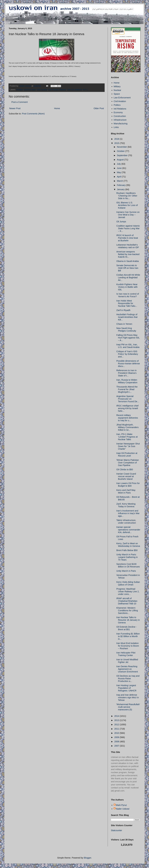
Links (116, 127)
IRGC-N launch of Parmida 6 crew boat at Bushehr (127, 238)
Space (117, 94)
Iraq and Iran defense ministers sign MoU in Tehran (128, 697)
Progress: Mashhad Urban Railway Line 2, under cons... (128, 591)
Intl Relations (120, 109)
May (119, 172)
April (119, 177)
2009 (117, 737)
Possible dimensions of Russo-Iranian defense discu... (128, 364)
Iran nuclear (42, 90)
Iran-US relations (75, 90)
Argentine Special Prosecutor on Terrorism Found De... (128, 399)
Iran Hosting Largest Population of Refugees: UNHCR (126, 688)
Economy (118, 112)
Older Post (99, 108)
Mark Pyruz (121, 805)
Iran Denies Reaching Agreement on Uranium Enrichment (127, 669)
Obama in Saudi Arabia (128, 261)
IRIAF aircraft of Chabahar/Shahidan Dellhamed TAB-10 (127, 601)
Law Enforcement (122, 98)
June (120, 168)
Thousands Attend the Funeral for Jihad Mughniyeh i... (127, 389)
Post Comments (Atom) (33, 114)
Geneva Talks (30, 90)
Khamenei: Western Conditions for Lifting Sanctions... (127, 610)
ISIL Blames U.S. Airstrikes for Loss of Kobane (127, 205)
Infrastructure (120, 120)
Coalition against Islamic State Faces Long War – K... (128, 228)
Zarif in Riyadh (123, 310)
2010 (117, 733)
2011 (117, 729)
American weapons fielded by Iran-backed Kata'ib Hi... (128, 254)
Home (57, 108)
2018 (117, 139)
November (122, 147)
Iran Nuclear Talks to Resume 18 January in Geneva (128, 620)
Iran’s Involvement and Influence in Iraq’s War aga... (128, 513)
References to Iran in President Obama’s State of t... (126, 373)
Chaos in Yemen (124, 324)
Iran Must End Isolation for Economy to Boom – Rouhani (128, 646)
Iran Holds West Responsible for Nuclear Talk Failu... (127, 303)
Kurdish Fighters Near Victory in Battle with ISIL (127, 287)
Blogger (88, 858)
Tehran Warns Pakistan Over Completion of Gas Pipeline (128, 463)
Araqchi (20, 90)
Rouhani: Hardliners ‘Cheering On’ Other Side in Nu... (127, 196)
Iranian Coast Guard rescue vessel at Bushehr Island (126, 476)
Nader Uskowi (123, 809)
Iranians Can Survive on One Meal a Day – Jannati (128, 215)
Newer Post (15, 108)
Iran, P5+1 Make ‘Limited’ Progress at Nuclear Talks (127, 437)
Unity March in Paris (126, 571)
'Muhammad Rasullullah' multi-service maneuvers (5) (128, 707)
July (119, 164)
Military (117, 86)
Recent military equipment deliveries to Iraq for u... (127, 418)
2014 (117, 716)
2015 (117, 143)
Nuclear (117, 90)
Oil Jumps (121, 222)
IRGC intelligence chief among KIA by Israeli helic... (127, 408)
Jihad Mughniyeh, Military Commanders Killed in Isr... (127, 427)
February (122, 185)
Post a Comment (20, 102)
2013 (117, 720)
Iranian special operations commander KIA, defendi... (128, 530)
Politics (117, 105)
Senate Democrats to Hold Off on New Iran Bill (127, 268)
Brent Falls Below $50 (127, 550)
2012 (117, 725)
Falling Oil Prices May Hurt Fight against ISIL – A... (128, 338)
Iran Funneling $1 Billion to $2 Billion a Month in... (128, 636)
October (121, 151)
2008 (117, 742)
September (123, 155)
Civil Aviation (120, 101)
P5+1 (85, 90)
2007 (117, 746)
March (120, 181)
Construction (120, 116)
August (121, 160)
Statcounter (116, 830)
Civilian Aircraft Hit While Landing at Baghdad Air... (128, 277)
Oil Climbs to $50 (125, 469)
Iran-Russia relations (57, 90)
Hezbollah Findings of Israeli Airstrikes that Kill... (127, 317)
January (121, 189)
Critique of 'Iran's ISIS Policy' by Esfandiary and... (127, 354)
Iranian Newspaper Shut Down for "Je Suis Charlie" (128, 446)
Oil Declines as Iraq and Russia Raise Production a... (128, 679)
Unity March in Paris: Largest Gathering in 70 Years (127, 557)
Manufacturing (121, 124)
